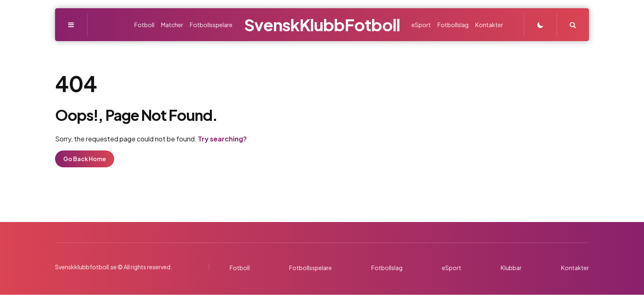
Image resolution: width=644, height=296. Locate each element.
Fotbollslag (387, 268)
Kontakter (575, 268)
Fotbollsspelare (310, 268)
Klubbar (511, 268)
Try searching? (222, 139)
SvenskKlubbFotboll (322, 24)
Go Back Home (85, 159)
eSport (452, 268)
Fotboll (240, 268)
